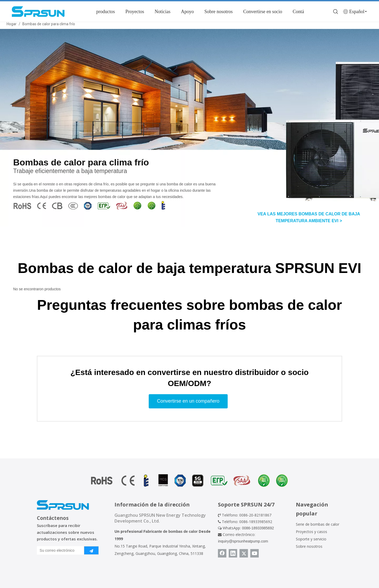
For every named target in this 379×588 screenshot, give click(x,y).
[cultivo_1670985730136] (90, 205)
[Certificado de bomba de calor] (189, 481)
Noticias (162, 12)
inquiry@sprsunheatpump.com (243, 541)
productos (105, 12)
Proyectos (135, 12)
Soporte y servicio (311, 539)
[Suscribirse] (91, 550)
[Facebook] (222, 553)
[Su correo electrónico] (59, 550)
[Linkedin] (233, 553)
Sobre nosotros (218, 12)
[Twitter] (244, 553)
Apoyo (187, 12)
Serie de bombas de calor (318, 524)
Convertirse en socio (263, 12)
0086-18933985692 (258, 528)
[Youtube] (255, 553)
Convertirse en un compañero (188, 401)
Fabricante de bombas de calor (171, 531)
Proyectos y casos (311, 532)
